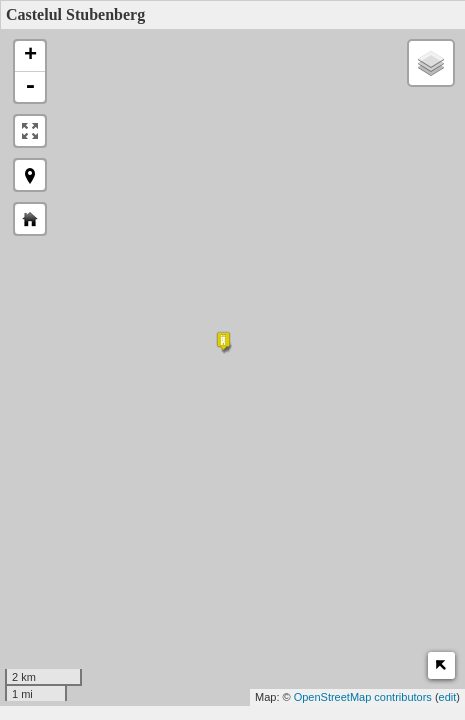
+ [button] (30, 56)
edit (448, 697)
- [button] (30, 87)
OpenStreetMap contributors (363, 697)
